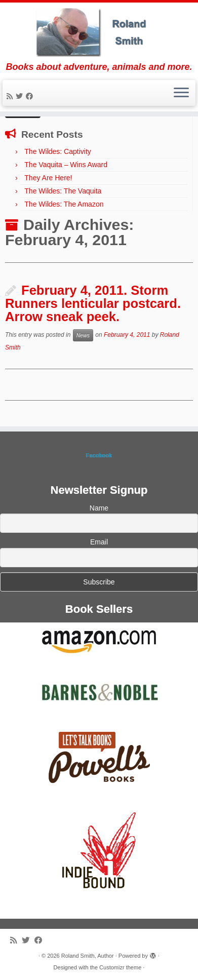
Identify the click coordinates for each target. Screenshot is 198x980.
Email (99, 542)
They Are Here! (48, 178)
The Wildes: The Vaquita (63, 191)
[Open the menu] (181, 93)
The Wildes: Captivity (57, 151)
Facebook (99, 455)
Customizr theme (120, 967)
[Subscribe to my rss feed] (11, 96)
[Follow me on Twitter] (21, 96)
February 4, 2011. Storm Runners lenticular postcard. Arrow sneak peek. (93, 303)
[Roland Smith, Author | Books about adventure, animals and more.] (99, 32)
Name (99, 508)
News (83, 335)
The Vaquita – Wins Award (66, 165)
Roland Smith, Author (88, 956)
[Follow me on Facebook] (31, 96)
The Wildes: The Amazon (64, 204)
